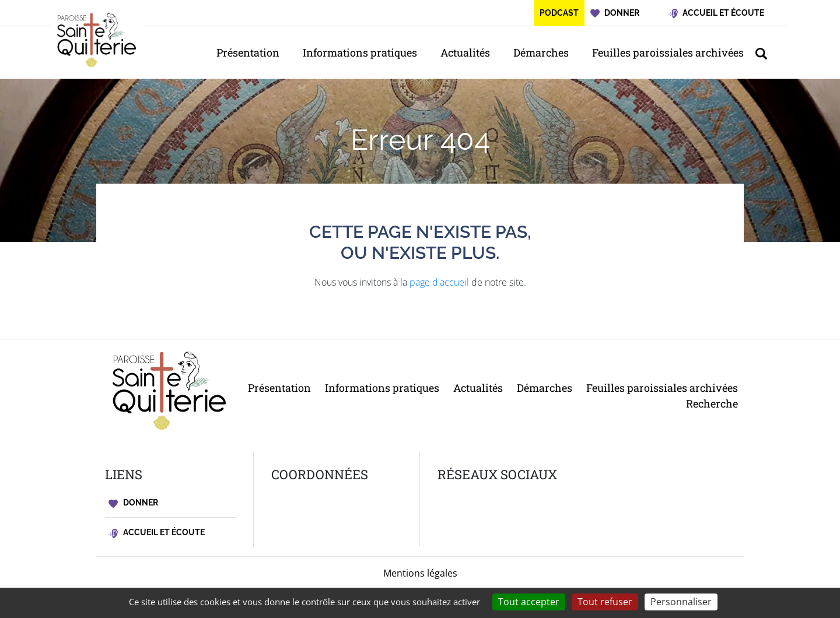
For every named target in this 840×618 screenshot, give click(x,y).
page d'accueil (439, 282)
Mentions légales (420, 573)
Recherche (712, 403)
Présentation (248, 52)
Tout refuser (605, 602)
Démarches (541, 52)
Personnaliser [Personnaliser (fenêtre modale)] (681, 602)
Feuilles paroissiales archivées (668, 52)
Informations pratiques (360, 52)
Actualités (465, 52)
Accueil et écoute (157, 533)
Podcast (559, 13)
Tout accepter (529, 602)
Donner (133, 503)
